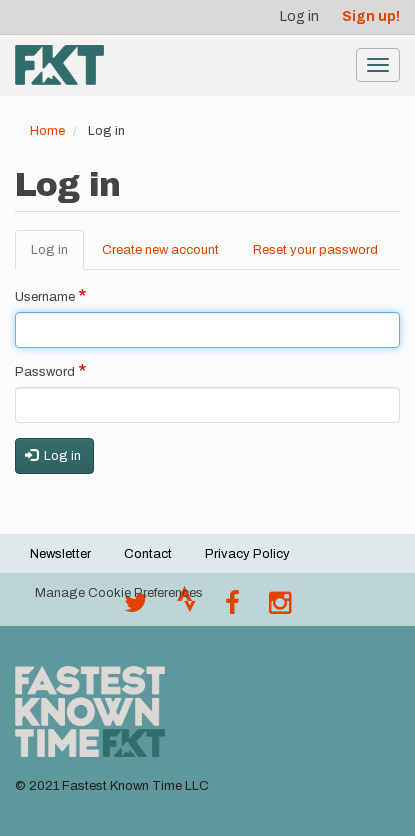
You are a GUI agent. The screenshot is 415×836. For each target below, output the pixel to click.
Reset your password (315, 250)
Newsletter (60, 554)
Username (45, 297)
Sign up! (371, 16)
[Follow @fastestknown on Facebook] (232, 608)
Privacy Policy (247, 554)
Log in (299, 16)
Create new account (160, 250)
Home (47, 131)
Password (45, 372)
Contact (148, 554)
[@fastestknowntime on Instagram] (280, 608)
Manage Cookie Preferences (119, 593)
